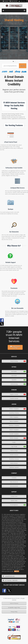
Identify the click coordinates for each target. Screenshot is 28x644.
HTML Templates (14, 417)
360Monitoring (14, 384)
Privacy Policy (14, 612)
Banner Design (14, 451)
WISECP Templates (14, 430)
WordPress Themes (14, 413)
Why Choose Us (14, 482)
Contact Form (14, 496)
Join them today (15, 347)
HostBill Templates (14, 434)
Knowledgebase (14, 505)
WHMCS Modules (14, 438)
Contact (5, 1)
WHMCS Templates (14, 409)
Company (14, 478)
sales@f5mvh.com (9, 576)
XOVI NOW (14, 376)
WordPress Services (14, 459)
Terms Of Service (14, 603)
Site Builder (14, 371)
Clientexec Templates (14, 426)
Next (26, 37)
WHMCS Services (14, 455)
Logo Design (14, 446)
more (17, 571)
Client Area (22, 1)
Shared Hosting (14, 361)
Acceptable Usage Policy (14, 607)
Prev (2, 37)
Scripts (14, 442)
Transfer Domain (14, 398)
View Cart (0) (13, 1)
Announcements (14, 486)
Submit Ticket (14, 501)
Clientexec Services (14, 467)
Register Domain (14, 394)
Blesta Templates (14, 421)
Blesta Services (14, 463)
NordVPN (14, 380)
